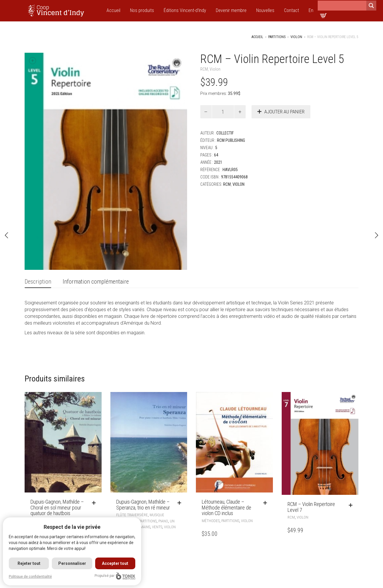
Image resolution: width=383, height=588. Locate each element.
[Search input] (342, 6)
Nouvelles (265, 10)
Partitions (277, 37)
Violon (296, 37)
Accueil (113, 10)
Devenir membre (231, 10)
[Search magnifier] (371, 6)
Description (38, 282)
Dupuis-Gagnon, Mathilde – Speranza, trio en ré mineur (143, 505)
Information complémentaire (96, 282)
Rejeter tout (29, 563)
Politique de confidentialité (30, 577)
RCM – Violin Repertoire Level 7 (311, 507)
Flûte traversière (132, 515)
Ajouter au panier (284, 112)
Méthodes (211, 521)
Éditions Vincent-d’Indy (185, 10)
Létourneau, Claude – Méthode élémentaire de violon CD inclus (226, 508)
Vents (157, 527)
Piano (163, 521)
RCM (204, 69)
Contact (291, 10)
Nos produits (142, 10)
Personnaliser (72, 563)
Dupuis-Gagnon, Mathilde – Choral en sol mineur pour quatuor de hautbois (57, 508)
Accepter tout (116, 563)
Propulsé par (116, 576)
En (311, 10)
